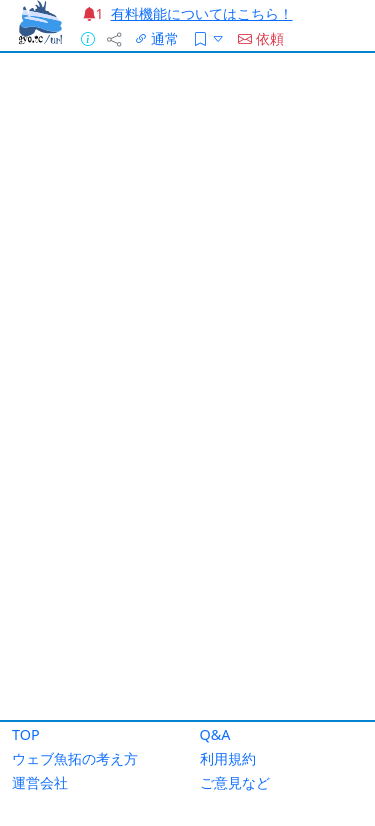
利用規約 (228, 758)
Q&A (215, 734)
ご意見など (235, 782)
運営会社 (40, 782)
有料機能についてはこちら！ (202, 13)
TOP (26, 734)
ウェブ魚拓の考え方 (75, 758)
